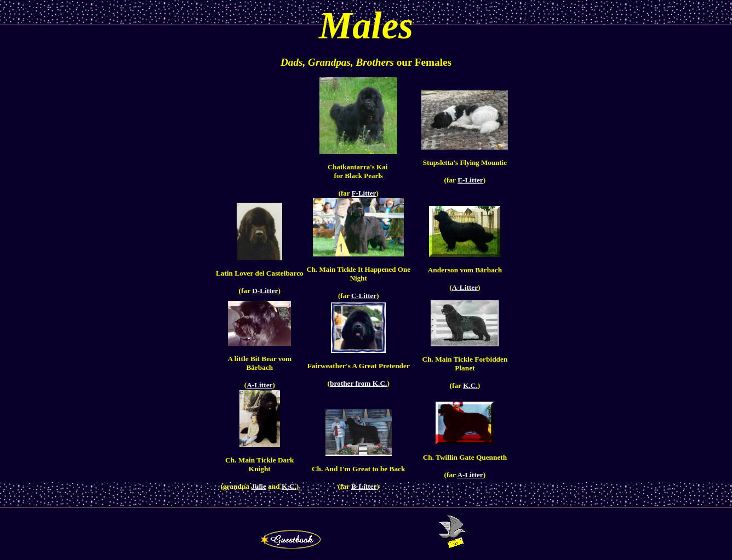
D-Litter (265, 291)
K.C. (470, 385)
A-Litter (465, 287)
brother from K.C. (358, 383)
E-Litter (470, 180)
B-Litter (364, 486)
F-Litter (364, 193)
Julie (258, 486)
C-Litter (364, 296)
